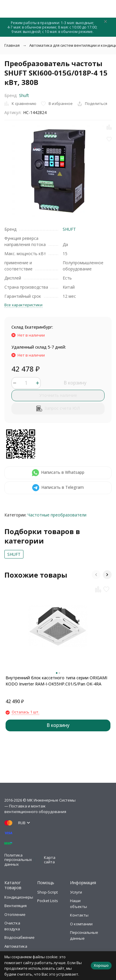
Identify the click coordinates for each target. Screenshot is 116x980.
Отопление (15, 914)
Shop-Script (47, 892)
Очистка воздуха (12, 926)
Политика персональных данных (18, 860)
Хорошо (101, 965)
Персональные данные (84, 935)
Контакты (79, 915)
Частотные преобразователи (57, 515)
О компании (81, 924)
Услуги (76, 892)
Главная (12, 45)
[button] (96, 575)
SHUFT (69, 229)
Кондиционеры (19, 897)
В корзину (75, 383)
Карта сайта (50, 860)
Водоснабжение (19, 937)
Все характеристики (23, 305)
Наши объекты (79, 904)
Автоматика (16, 946)
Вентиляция (16, 906)
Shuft (24, 95)
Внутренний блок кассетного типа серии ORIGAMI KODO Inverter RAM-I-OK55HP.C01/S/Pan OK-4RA (56, 681)
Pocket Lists (48, 901)
